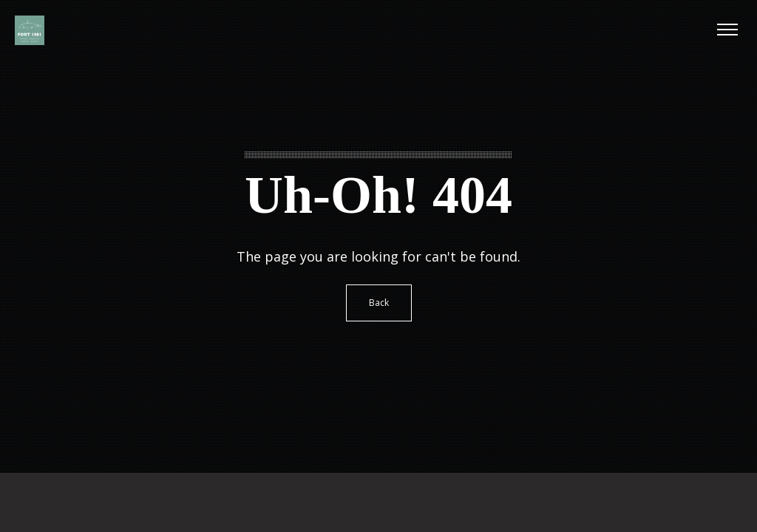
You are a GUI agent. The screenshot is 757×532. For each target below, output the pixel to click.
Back (379, 303)
